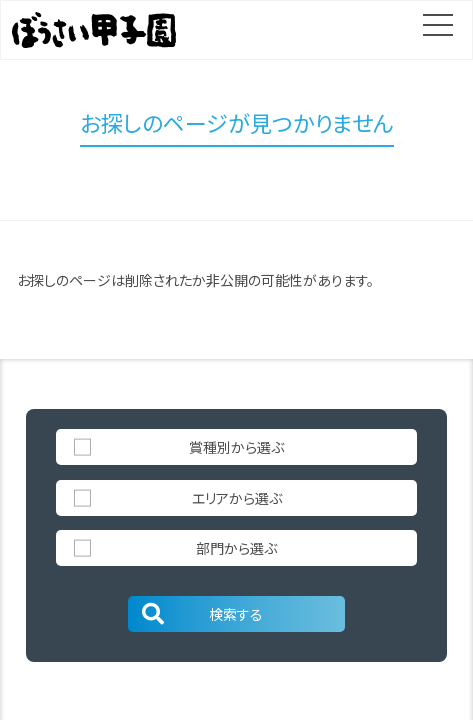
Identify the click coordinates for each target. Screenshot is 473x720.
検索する (201, 614)
